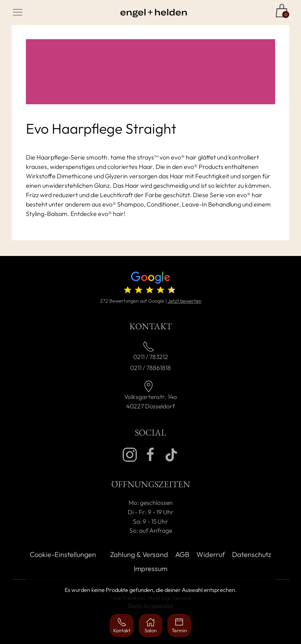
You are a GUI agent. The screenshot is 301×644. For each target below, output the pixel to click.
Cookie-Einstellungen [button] (63, 554)
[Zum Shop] (282, 11)
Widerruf (211, 554)
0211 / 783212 (151, 357)
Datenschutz (252, 554)
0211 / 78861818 (150, 368)
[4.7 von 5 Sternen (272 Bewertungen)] (150, 284)
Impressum (150, 569)
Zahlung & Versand (139, 554)
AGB (182, 554)
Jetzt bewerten (185, 301)
